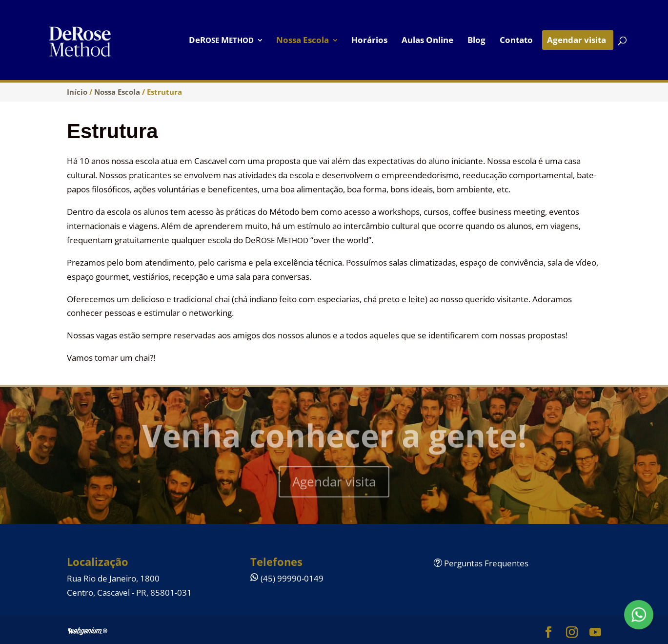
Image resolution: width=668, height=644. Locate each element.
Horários (369, 41)
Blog (476, 41)
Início (77, 92)
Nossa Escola (303, 41)
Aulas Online (427, 41)
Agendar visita (577, 41)
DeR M (221, 41)
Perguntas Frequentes (481, 563)
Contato (516, 41)
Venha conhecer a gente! (334, 438)
